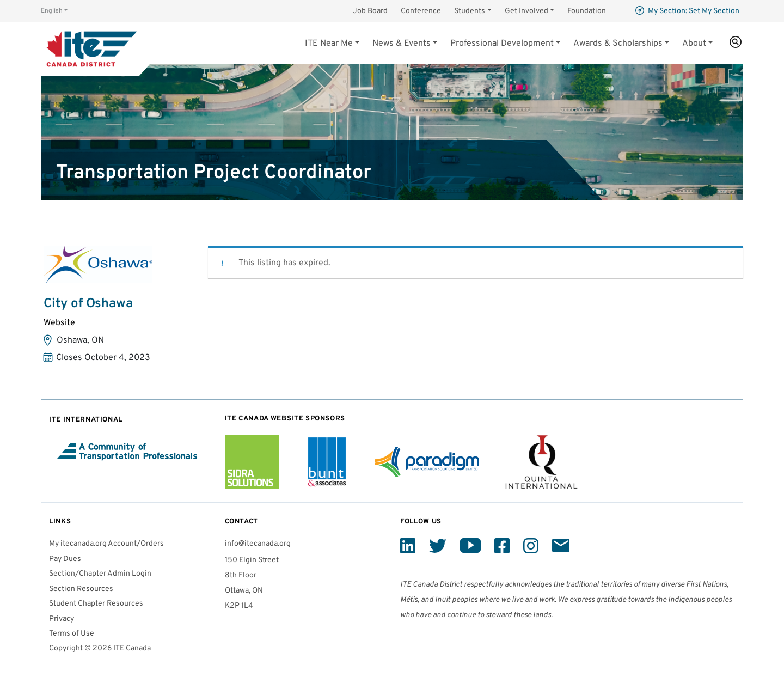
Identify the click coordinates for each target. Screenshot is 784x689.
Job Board (370, 11)
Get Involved (526, 11)
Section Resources (81, 589)
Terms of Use (72, 634)
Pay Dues (65, 559)
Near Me (329, 44)
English (52, 11)
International (86, 420)
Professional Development (502, 44)
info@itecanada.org (258, 544)
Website (59, 323)
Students (470, 11)
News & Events (402, 44)
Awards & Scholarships (618, 44)
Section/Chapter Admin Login (100, 574)
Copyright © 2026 (100, 648)
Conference (421, 11)
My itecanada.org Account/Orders (106, 544)
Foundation (587, 11)
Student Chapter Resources (96, 604)
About (694, 44)
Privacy (62, 619)
